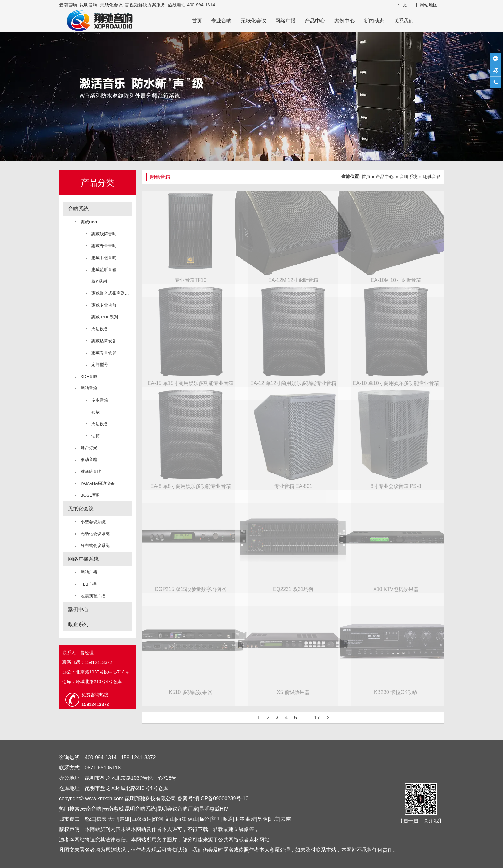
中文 (403, 5)
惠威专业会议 (104, 353)
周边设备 (100, 329)
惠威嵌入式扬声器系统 (112, 293)
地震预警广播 (93, 596)
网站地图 (429, 5)
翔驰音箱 (89, 388)
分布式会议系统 (95, 546)
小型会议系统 (93, 522)
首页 (197, 21)
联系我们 (404, 21)
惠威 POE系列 (105, 317)
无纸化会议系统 (95, 534)
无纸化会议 (253, 21)
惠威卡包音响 (104, 258)
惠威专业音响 (104, 246)
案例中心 (345, 21)
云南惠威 (113, 809)
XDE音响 (89, 376)
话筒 (96, 436)
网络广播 (286, 21)
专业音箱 (100, 400)
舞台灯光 (89, 448)
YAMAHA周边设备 (98, 483)
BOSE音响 (90, 495)
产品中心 (315, 21)
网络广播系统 (83, 559)
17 (317, 718)
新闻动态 (374, 21)
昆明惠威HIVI (214, 809)
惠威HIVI (89, 222)
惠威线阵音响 (104, 234)
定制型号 (100, 365)
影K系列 (99, 281)
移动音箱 (89, 460)
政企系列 (78, 624)
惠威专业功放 (104, 305)
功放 (96, 412)
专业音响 (221, 21)
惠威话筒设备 (104, 341)
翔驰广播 (89, 572)
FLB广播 (89, 584)
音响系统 (78, 209)
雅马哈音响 (91, 471)
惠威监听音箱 (104, 269)
